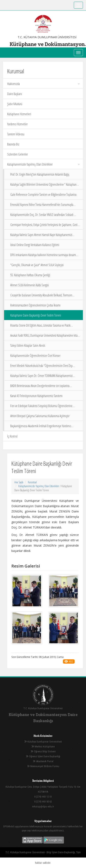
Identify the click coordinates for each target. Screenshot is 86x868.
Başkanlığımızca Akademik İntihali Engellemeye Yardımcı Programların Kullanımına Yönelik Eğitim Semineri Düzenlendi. (44, 427)
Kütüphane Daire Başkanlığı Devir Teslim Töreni (36, 315)
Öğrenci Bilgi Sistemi (43, 751)
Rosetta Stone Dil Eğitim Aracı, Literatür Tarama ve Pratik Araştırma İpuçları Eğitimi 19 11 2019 (40, 327)
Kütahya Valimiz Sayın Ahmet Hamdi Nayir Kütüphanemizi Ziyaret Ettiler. (41, 236)
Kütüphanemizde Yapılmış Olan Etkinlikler (44, 164)
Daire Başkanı (15, 94)
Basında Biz (13, 144)
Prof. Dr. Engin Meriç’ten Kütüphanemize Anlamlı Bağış (40, 174)
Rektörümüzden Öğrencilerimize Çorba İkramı (35, 305)
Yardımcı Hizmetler (17, 124)
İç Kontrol (12, 436)
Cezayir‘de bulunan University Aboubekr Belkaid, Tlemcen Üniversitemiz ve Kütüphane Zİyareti (41, 296)
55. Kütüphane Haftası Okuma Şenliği (30, 275)
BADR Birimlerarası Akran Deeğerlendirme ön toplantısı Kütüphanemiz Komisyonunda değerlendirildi (40, 387)
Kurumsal (32, 482)
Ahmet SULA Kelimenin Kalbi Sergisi (29, 285)
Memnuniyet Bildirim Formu (43, 766)
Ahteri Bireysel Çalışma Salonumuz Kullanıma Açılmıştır (40, 416)
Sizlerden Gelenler (18, 154)
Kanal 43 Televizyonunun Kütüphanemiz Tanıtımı (36, 396)
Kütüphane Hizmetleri (19, 114)
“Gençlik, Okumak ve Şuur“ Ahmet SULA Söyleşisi (37, 265)
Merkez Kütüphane (43, 747)
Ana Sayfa (19, 482)
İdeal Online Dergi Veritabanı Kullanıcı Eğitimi (35, 245)
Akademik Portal (43, 761)
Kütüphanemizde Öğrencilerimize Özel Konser (35, 356)
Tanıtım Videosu (16, 134)
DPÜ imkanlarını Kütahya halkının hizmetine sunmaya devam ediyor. (43, 256)
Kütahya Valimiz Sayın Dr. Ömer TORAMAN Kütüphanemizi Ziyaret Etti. (41, 377)
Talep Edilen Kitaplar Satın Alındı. (28, 345)
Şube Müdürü (15, 104)
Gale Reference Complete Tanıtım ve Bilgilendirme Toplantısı (43, 195)
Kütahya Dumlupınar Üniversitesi (43, 742)
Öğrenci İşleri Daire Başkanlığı (43, 756)
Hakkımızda (44, 84)
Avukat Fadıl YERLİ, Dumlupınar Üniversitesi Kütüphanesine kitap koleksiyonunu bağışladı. (45, 337)
